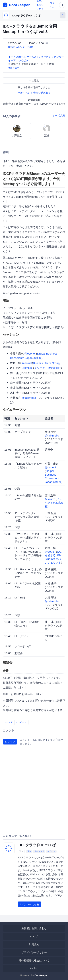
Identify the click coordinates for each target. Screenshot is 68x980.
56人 (21, 851)
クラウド (51, 851)
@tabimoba (29, 398)
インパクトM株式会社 (48, 368)
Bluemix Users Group (46, 363)
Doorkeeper (41, 975)
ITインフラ (39, 851)
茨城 (29, 851)
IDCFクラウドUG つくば (26, 16)
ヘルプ (34, 936)
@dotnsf (27, 363)
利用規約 (34, 944)
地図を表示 (14, 68)
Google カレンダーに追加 (21, 47)
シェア (9, 722)
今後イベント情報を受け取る (34, 93)
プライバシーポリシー (34, 952)
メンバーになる (29, 904)
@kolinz (27, 368)
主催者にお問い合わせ (34, 928)
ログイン (10, 742)
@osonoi (30, 354)
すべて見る (59, 115)
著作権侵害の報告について (34, 960)
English (34, 968)
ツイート (22, 722)
